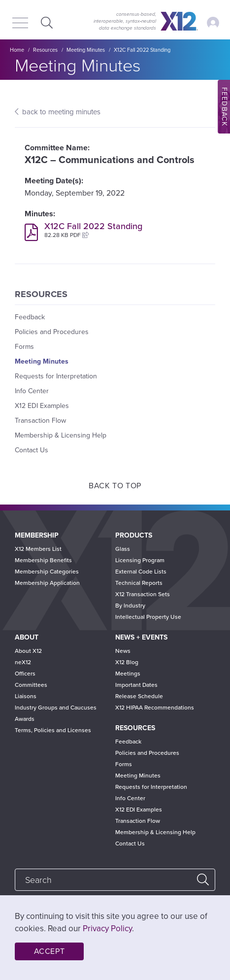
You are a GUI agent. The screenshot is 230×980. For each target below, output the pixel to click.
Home (17, 50)
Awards (25, 719)
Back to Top (115, 486)
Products (134, 535)
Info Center (32, 391)
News (123, 651)
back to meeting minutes (61, 112)
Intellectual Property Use (148, 617)
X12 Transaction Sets (143, 594)
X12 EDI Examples (42, 406)
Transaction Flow (40, 421)
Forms (24, 347)
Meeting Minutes (86, 50)
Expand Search (46, 22)
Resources (45, 50)
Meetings (128, 674)
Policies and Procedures (52, 332)
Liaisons (26, 696)
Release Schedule (139, 696)
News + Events (141, 637)
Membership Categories (47, 572)
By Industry (130, 606)
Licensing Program (140, 560)
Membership (37, 535)
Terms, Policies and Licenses (53, 730)
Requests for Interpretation (56, 376)
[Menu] (20, 24)
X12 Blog (127, 662)
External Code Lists (141, 572)
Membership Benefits (43, 560)
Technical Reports (139, 583)
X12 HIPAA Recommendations (155, 708)
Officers (25, 674)
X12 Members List (38, 549)
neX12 (23, 662)
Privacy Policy (107, 929)
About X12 (28, 651)
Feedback (30, 317)
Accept (49, 951)
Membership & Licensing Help (61, 435)
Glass (123, 549)
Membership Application (47, 583)
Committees (31, 685)
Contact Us (32, 450)
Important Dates (136, 685)
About (27, 637)
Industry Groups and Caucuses (56, 708)
